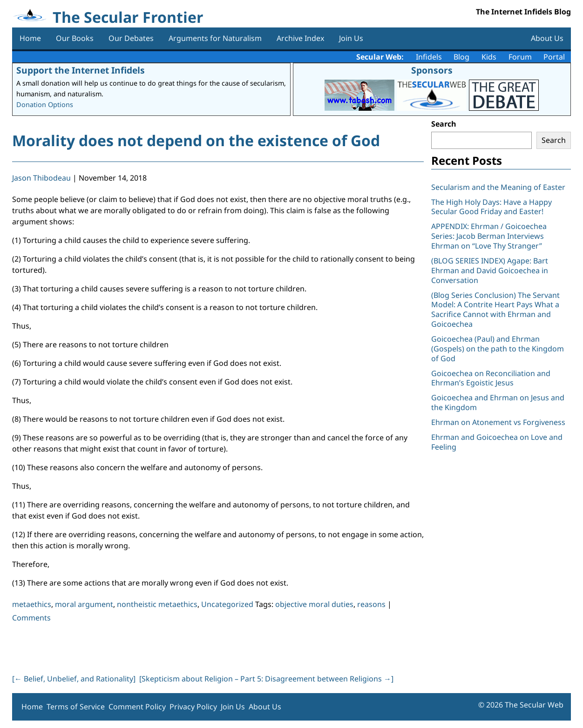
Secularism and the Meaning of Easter (498, 187)
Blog (461, 57)
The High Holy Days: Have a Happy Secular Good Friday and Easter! (491, 207)
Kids (489, 57)
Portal (554, 57)
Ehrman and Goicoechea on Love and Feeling (497, 442)
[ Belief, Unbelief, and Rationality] (74, 679)
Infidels (429, 57)
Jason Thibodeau (41, 178)
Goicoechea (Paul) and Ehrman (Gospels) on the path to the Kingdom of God (498, 349)
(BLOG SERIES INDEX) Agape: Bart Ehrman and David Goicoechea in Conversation (490, 270)
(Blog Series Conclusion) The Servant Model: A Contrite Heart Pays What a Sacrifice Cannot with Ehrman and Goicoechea (495, 310)
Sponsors (432, 70)
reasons (371, 604)
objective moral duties (314, 604)
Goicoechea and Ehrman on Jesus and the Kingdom (498, 402)
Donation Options (45, 104)
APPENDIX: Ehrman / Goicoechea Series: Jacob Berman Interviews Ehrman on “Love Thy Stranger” (489, 236)
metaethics (32, 604)
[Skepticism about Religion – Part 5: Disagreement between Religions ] (266, 679)
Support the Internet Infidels (81, 70)
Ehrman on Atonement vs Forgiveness (498, 422)
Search (444, 124)
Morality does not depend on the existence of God (196, 140)
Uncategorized (227, 604)
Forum (520, 57)
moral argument (84, 604)
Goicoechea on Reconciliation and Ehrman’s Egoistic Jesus (491, 378)
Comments (31, 618)
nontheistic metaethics (157, 604)
